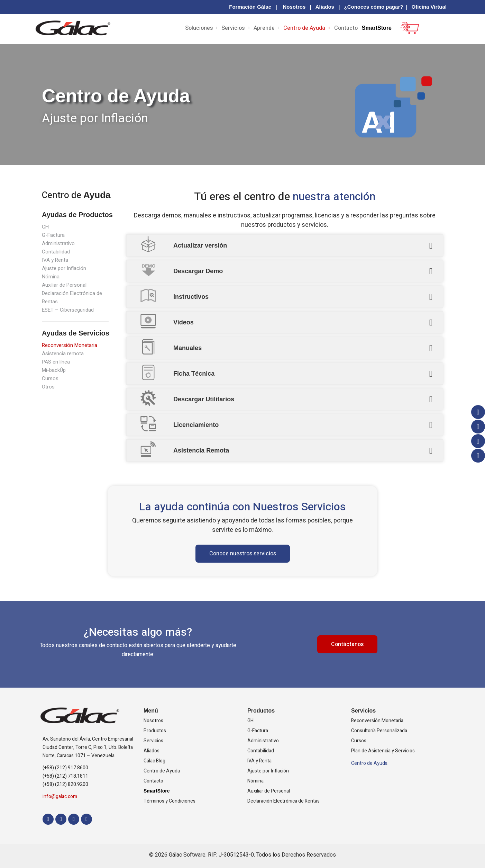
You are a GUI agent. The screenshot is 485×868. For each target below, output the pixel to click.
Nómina (51, 277)
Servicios (153, 741)
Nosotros (294, 7)
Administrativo (59, 243)
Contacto (346, 28)
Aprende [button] (264, 28)
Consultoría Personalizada (379, 731)
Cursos (51, 378)
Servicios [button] (233, 28)
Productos (155, 731)
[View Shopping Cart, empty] (406, 33)
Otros (49, 387)
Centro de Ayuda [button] (304, 28)
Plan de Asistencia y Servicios (383, 751)
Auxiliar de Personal (66, 285)
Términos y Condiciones (170, 801)
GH (45, 227)
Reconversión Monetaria (71, 345)
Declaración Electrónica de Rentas (283, 801)
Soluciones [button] (199, 28)
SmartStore (377, 28)
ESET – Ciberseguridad (70, 310)
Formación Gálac (250, 7)
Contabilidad (57, 252)
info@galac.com (60, 797)
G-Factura (53, 235)
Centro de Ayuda (162, 771)
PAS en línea (57, 362)
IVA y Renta (56, 260)
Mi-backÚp (55, 370)
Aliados (325, 7)
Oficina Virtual (429, 7)
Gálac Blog (154, 761)
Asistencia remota (63, 354)
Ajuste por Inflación (65, 268)
